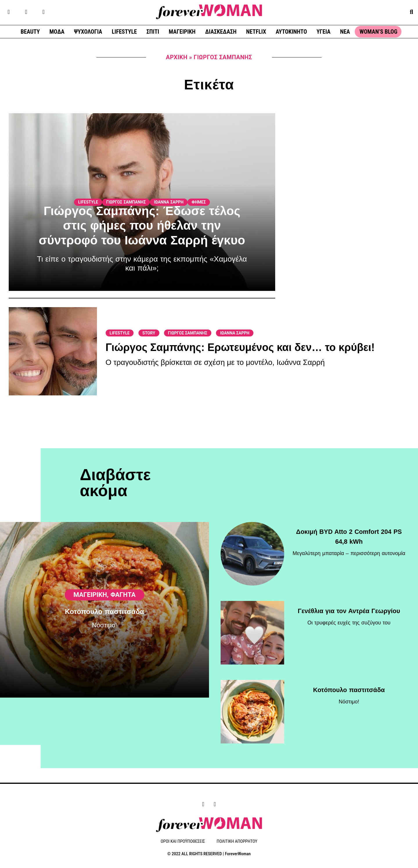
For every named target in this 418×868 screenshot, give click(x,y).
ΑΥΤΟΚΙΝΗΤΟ (291, 32)
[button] (411, 12)
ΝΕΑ (345, 32)
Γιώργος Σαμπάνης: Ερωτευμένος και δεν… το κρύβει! (240, 347)
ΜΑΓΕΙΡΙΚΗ (182, 32)
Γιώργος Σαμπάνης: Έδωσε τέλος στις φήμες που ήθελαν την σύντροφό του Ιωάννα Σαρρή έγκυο (142, 226)
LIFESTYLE (124, 32)
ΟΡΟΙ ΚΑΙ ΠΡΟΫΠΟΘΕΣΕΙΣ (183, 842)
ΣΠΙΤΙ (153, 32)
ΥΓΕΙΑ (323, 32)
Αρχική (177, 57)
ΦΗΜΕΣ (199, 202)
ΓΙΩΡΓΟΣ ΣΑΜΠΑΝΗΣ (126, 202)
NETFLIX (256, 32)
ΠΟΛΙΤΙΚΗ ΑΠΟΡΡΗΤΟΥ (237, 842)
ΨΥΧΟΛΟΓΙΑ (88, 32)
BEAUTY (30, 32)
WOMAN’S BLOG (378, 32)
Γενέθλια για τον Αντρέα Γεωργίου (349, 607)
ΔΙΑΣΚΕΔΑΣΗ (221, 32)
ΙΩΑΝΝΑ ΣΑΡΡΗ (169, 202)
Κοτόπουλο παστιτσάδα (104, 634)
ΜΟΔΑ (57, 32)
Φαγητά (123, 616)
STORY (149, 333)
